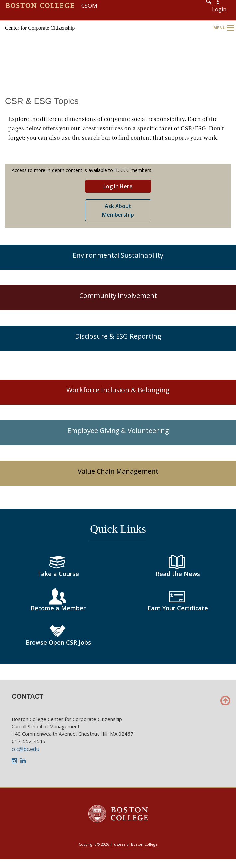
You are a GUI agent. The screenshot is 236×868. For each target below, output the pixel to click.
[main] (118, 383)
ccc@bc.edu (25, 749)
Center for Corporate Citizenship (40, 28)
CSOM (89, 5)
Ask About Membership (118, 210)
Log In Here (118, 186)
